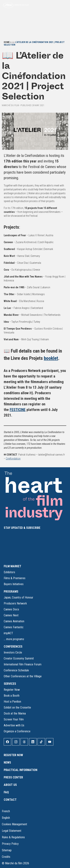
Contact (10, 800)
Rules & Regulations (13, 837)
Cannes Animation (14, 621)
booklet (51, 358)
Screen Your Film (14, 719)
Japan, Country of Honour (18, 597)
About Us (10, 785)
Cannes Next (11, 615)
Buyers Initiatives (14, 584)
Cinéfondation (13, 459)
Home (7, 42)
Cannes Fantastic (14, 627)
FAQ (6, 792)
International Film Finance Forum (23, 664)
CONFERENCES (13, 647)
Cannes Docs (11, 609)
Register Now (12, 690)
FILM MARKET (13, 566)
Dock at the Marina (15, 713)
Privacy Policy (10, 844)
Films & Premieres (15, 578)
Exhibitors (9, 572)
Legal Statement (12, 831)
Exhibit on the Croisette (17, 708)
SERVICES (10, 684)
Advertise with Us (14, 725)
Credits (6, 857)
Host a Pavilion (12, 702)
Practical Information (21, 770)
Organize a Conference (17, 731)
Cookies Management (14, 824)
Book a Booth (12, 696)
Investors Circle (13, 652)
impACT (8, 633)
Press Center (13, 777)
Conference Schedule (16, 670)
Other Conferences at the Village (23, 676)
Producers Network (15, 603)
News (7, 763)
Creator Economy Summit (19, 658)
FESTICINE (18, 410)
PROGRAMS (11, 592)
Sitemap (7, 850)
